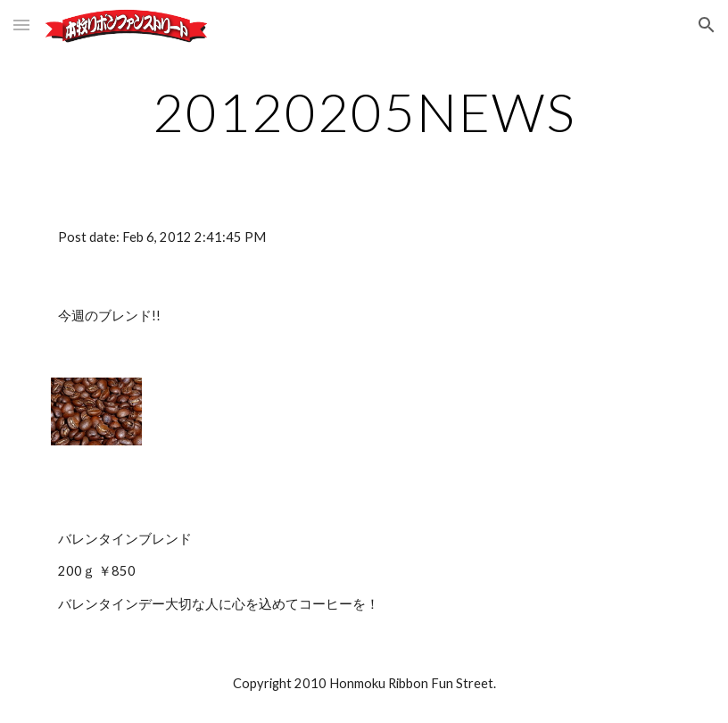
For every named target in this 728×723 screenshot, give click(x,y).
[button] (21, 25)
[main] (364, 112)
